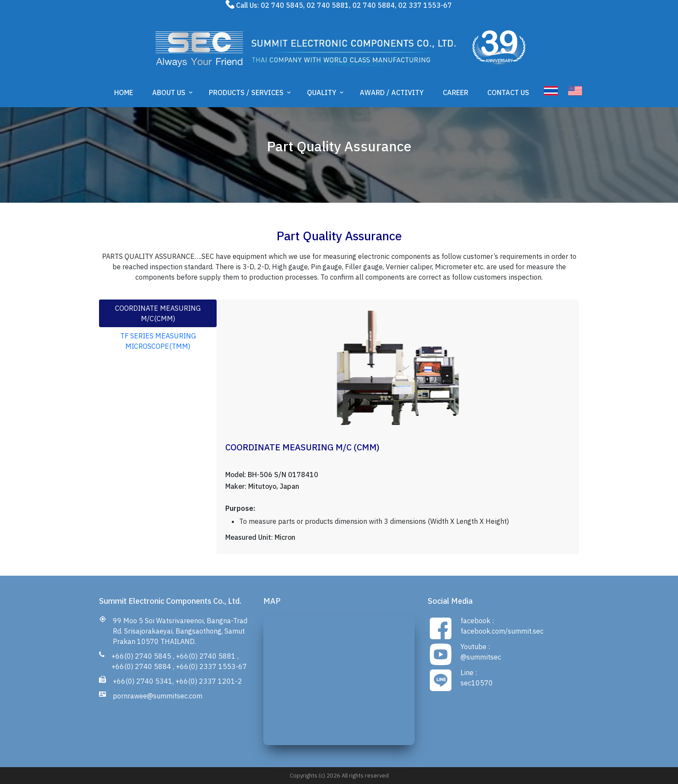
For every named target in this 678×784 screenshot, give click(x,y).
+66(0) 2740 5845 (141, 656)
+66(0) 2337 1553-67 (211, 666)
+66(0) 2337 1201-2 (209, 681)
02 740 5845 (282, 5)
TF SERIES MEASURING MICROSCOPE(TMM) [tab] (158, 341)
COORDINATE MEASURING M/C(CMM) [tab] (158, 313)
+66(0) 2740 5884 (141, 666)
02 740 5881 (328, 5)
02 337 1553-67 (425, 5)
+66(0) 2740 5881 (206, 656)
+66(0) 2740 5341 (143, 681)
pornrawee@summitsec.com (158, 696)
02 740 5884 (374, 5)
